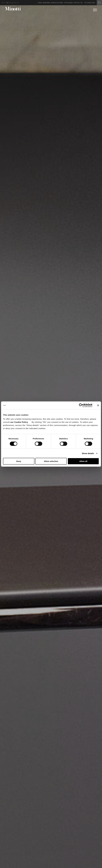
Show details (88, 453)
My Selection (93, 3)
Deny (19, 461)
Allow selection (51, 461)
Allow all (83, 461)
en (3, 3)
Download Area (57, 3)
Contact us (78, 3)
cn (15, 3)
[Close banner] (98, 405)
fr (10, 3)
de (7, 3)
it (5, 3)
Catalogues (68, 3)
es (12, 3)
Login (40, 3)
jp (18, 3)
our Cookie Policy (19, 422)
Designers (46, 3)
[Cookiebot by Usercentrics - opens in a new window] (81, 405)
